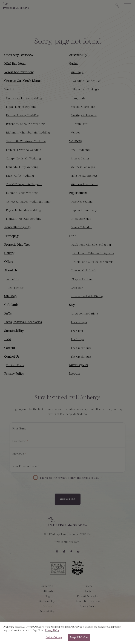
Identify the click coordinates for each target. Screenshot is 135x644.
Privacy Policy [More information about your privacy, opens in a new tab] (52, 630)
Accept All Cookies (79, 637)
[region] (67, 633)
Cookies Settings (54, 637)
